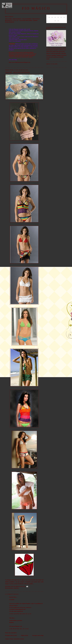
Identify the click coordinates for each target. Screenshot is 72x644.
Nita (10, 618)
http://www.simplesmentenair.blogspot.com (20, 62)
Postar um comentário (11, 633)
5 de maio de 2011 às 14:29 (19, 629)
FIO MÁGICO (36, 8)
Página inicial (25, 635)
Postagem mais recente (11, 635)
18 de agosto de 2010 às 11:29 (20, 614)
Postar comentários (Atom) (17, 639)
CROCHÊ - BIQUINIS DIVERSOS (17, 72)
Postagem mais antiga (38, 635)
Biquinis (16, 588)
